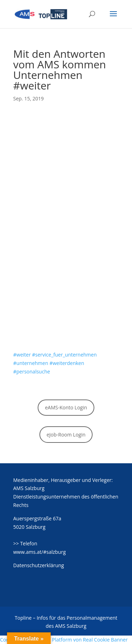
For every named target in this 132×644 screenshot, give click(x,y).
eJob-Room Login (66, 435)
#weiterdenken (67, 363)
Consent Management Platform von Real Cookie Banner (64, 640)
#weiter (22, 355)
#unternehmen (31, 363)
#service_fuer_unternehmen (64, 355)
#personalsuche (32, 371)
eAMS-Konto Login (66, 407)
